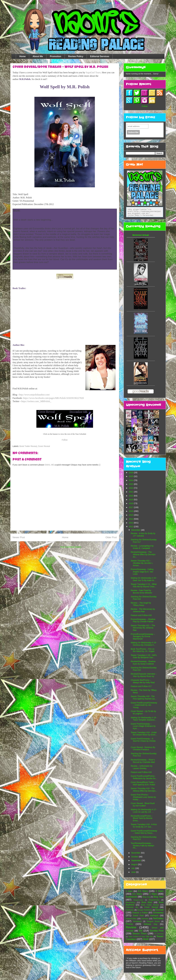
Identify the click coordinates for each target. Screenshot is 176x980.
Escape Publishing (145, 910)
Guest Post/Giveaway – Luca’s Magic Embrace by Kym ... (143, 726)
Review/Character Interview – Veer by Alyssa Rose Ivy (144, 675)
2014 (131, 519)
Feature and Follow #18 (141, 615)
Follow (65, 440)
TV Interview (159, 934)
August (135, 864)
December (136, 530)
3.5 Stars (143, 891)
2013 (131, 523)
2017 (131, 507)
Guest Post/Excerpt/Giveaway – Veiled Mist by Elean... (144, 832)
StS (141, 931)
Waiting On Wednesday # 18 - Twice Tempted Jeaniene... (144, 719)
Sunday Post (157, 931)
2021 (131, 492)
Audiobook (131, 897)
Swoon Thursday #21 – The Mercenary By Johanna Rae (143, 628)
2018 (131, 503)
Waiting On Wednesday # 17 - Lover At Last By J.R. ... (144, 811)
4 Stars (159, 891)
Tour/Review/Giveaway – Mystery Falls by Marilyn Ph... (142, 846)
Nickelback (137, 921)
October (135, 857)
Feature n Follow (140, 913)
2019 (131, 500)
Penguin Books (153, 921)
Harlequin (154, 915)
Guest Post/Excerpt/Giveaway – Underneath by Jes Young (144, 705)
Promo (129, 924)
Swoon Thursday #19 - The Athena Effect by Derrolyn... (144, 790)
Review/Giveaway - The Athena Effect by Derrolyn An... (143, 554)
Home (23, 56)
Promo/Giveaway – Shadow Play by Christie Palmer (143, 620)
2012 (131, 527)
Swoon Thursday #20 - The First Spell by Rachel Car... (144, 698)
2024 (131, 480)
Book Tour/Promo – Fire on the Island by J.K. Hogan (143, 650)
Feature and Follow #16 (141, 772)
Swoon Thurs (140, 934)
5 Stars (153, 894)
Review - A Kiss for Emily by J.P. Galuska (143, 535)
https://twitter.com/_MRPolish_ (36, 401)
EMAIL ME (49, 465)
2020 (131, 496)
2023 (131, 484)
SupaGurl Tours (93, 73)
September (136, 860)
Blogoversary (154, 900)
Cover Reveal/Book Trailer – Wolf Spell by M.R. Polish (143, 783)
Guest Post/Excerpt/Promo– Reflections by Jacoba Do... (144, 777)
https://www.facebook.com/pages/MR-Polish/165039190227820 (53, 398)
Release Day (151, 924)
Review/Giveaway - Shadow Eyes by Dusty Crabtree (143, 663)
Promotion (56, 56)
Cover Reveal (44, 446)
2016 (131, 511)
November (136, 853)
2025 (131, 476)
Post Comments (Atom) (71, 547)
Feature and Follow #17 (141, 686)
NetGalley (158, 918)
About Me (38, 56)
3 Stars (129, 891)
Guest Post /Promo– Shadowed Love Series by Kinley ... (143, 797)
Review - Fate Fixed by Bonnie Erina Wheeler (141, 592)
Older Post (111, 537)
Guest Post (138, 915)
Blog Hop (146, 897)
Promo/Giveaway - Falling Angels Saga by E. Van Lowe (142, 572)
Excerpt (160, 910)
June (134, 872)
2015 (131, 515)
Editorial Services (100, 56)
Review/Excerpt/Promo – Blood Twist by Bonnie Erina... (142, 818)
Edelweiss (130, 910)
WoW (146, 939)
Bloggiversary (138, 900)
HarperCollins (131, 919)
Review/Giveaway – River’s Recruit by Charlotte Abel (143, 761)
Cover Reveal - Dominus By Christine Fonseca (143, 748)
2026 (131, 473)
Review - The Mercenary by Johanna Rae (143, 610)
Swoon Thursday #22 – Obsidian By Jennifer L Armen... (142, 563)
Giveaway (158, 913)
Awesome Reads (141, 235)
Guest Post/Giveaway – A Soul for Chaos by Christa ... (143, 741)
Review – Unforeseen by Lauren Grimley (142, 767)
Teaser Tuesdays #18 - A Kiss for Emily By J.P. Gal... (144, 826)
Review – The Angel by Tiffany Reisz (141, 604)
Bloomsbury (131, 902)
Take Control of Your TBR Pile (141, 937)
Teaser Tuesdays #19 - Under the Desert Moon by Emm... (144, 734)
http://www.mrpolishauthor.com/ (34, 395)
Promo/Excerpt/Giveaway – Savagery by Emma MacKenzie (143, 636)
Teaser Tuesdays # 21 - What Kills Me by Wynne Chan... (144, 585)
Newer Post (19, 537)
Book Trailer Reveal (28, 446)
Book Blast (147, 902)
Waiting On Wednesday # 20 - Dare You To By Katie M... (144, 579)
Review (131, 927)
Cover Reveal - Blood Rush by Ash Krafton (143, 804)
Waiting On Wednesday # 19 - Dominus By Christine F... (144, 644)
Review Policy (76, 56)
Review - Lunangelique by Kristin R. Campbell (142, 547)
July (133, 868)
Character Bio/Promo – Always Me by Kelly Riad (143, 681)
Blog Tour (158, 897)
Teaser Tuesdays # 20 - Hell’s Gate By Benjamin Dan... (144, 656)
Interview (145, 919)
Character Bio (132, 907)
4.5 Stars (137, 894)
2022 (131, 488)
